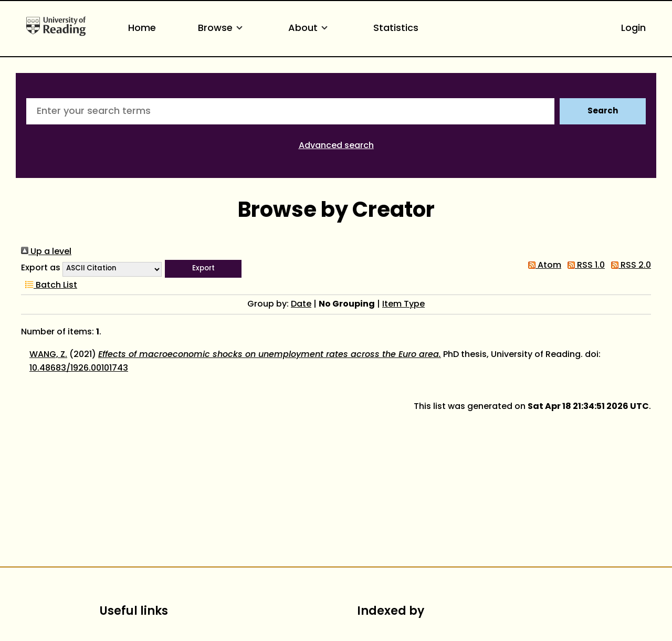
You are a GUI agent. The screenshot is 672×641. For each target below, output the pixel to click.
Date (301, 304)
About (310, 29)
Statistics (396, 29)
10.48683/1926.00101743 (79, 369)
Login (633, 29)
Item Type (403, 304)
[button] (203, 269)
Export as (41, 268)
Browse (222, 29)
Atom (543, 266)
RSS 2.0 (629, 266)
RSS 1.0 (584, 266)
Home (142, 29)
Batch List (49, 286)
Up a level (46, 252)
